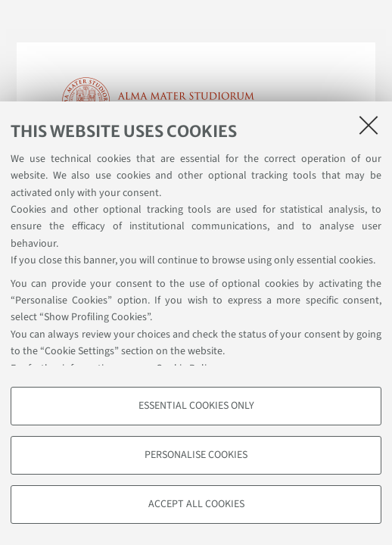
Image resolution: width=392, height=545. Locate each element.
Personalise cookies (196, 455)
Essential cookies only (196, 406)
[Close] (369, 125)
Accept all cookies (196, 504)
